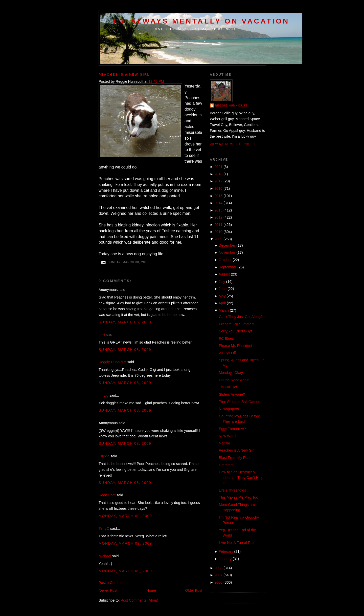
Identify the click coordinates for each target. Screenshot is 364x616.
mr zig (104, 395)
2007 (218, 575)
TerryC (104, 528)
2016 (218, 188)
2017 (218, 181)
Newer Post (108, 590)
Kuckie (104, 456)
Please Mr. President (236, 346)
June (223, 289)
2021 (218, 167)
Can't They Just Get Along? (241, 317)
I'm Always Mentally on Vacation (201, 21)
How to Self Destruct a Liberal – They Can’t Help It (241, 477)
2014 (218, 203)
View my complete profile (234, 144)
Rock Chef (107, 495)
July (222, 282)
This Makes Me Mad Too (238, 497)
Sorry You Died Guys (236, 331)
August (224, 274)
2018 (218, 174)
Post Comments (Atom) (139, 600)
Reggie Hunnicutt (112, 362)
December (227, 245)
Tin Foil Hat (228, 387)
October (225, 260)
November (227, 252)
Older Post (194, 590)
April (222, 303)
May (222, 296)
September (227, 267)
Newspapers (229, 409)
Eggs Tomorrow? (232, 429)
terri (102, 335)
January (225, 559)
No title (225, 443)
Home (151, 590)
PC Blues (226, 338)
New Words (228, 436)
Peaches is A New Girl (124, 75)
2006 (218, 582)
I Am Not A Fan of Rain (237, 543)
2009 (218, 239)
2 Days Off (227, 353)
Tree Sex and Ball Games (240, 402)
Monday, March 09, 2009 (125, 516)
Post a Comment (112, 583)
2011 (218, 225)
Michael (105, 556)
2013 (218, 210)
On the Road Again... (236, 380)
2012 (218, 217)
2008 (218, 568)
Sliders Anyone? (232, 394)
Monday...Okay (231, 373)
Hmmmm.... (228, 465)
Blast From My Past (235, 458)
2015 (218, 196)
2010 (218, 232)
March (224, 310)
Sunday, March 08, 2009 (125, 322)
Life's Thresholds (232, 490)
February (226, 551)
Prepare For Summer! (236, 324)
